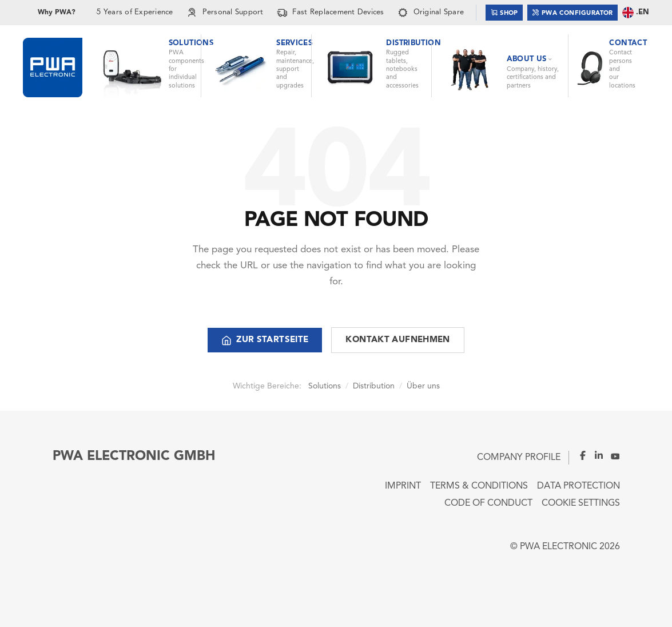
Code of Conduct (488, 503)
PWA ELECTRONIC (558, 547)
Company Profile (519, 458)
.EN (636, 13)
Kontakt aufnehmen (397, 340)
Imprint (403, 486)
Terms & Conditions (479, 486)
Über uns (423, 386)
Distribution (374, 386)
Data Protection (578, 486)
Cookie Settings (581, 503)
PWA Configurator (572, 12)
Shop (504, 12)
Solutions (325, 386)
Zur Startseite (265, 340)
